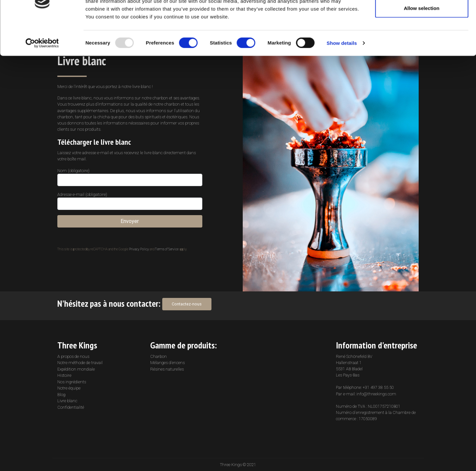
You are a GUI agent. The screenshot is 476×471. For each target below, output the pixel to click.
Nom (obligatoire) (130, 177)
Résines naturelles (167, 369)
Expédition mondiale (76, 369)
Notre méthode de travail (80, 363)
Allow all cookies (422, 17)
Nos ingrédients (72, 382)
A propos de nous (73, 356)
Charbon (159, 356)
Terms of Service (167, 249)
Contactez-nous (187, 304)
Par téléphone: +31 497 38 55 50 (365, 387)
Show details (342, 74)
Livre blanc (67, 401)
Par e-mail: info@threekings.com (366, 394)
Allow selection (421, 39)
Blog (61, 395)
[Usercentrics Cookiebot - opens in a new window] (42, 74)
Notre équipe (69, 388)
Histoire (64, 375)
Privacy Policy (139, 249)
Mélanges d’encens (167, 363)
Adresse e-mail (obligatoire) (130, 201)
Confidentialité (71, 407)
